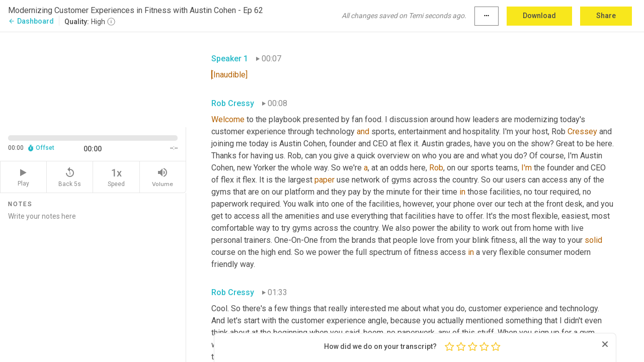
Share (606, 16)
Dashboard (31, 21)
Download (539, 16)
